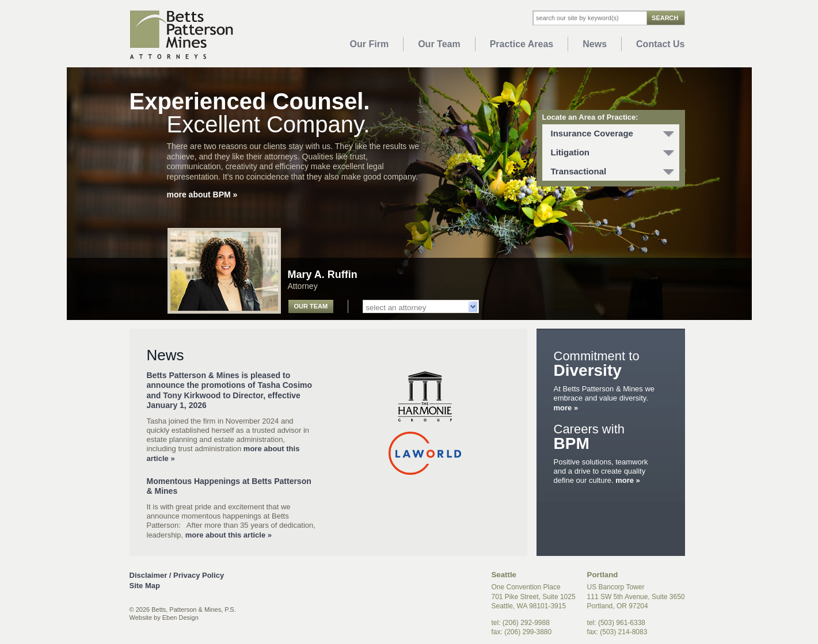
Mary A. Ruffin (323, 275)
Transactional (579, 171)
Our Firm (370, 44)
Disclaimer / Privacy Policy (177, 575)
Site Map (145, 586)
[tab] (611, 134)
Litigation (570, 152)
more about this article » (227, 535)
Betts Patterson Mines (181, 35)
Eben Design (180, 618)
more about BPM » (202, 195)
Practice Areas (522, 44)
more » (566, 408)
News (595, 44)
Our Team (439, 44)
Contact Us (660, 44)
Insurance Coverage (592, 133)
